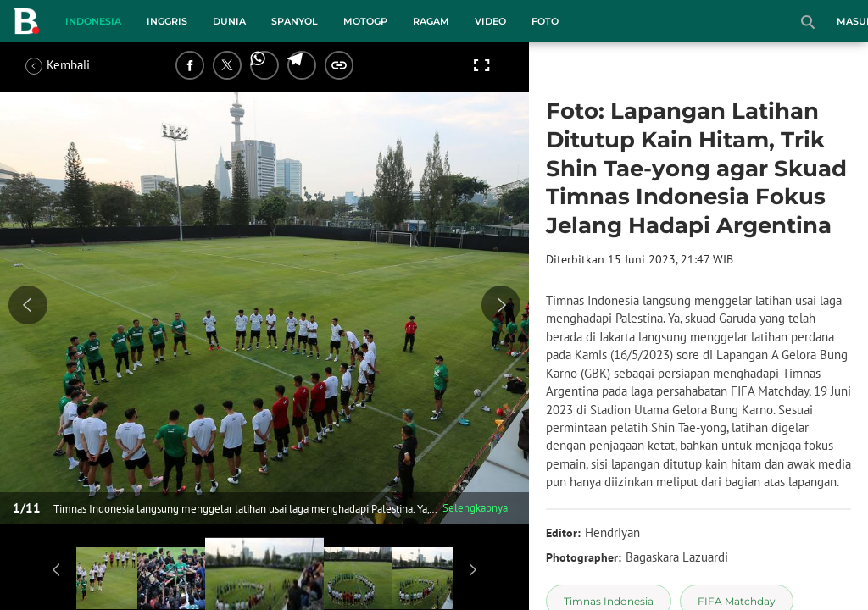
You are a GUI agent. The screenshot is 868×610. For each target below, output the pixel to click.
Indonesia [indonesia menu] (93, 21)
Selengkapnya (475, 508)
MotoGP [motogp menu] (365, 21)
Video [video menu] (490, 21)
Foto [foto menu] (545, 21)
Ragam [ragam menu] (431, 21)
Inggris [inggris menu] (167, 21)
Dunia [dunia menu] (229, 21)
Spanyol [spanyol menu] (295, 21)
